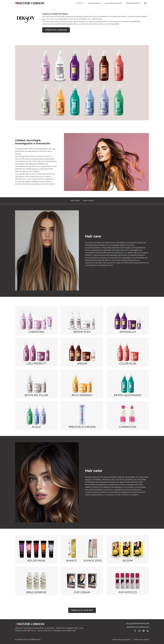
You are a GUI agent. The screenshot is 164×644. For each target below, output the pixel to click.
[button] (80, 3)
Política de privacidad (121, 640)
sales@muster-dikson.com (65, 631)
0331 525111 (27, 631)
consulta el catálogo (56, 30)
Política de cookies (141, 640)
